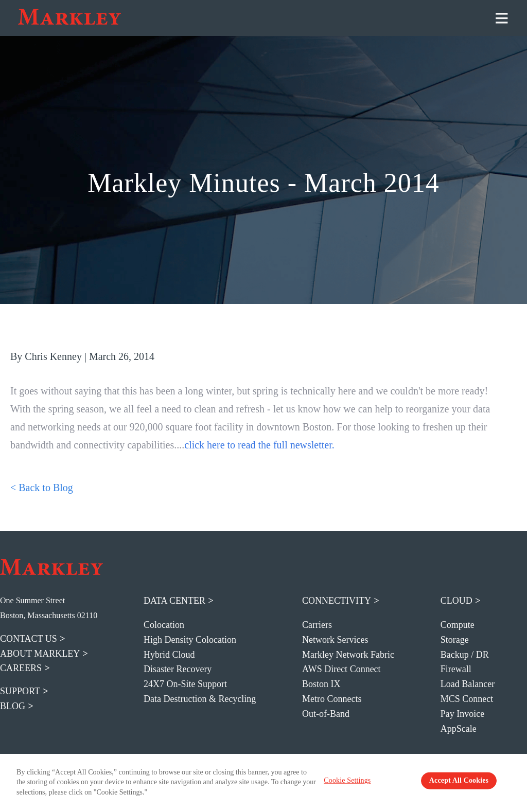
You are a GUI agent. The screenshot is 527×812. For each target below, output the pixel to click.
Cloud (456, 601)
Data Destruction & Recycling (200, 699)
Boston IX (321, 684)
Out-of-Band (326, 714)
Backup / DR (465, 655)
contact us (29, 639)
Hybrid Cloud (169, 655)
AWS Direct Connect (341, 669)
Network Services (335, 640)
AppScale (459, 729)
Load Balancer (468, 684)
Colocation (164, 625)
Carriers (317, 625)
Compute (458, 625)
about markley (40, 654)
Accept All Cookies (444, 783)
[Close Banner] (515, 783)
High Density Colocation (190, 640)
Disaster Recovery (178, 669)
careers (21, 668)
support (20, 691)
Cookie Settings (367, 783)
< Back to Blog (42, 488)
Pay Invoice (462, 714)
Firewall (456, 669)
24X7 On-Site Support (185, 684)
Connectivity (337, 601)
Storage (455, 640)
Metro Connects (332, 699)
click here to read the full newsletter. (259, 445)
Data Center (174, 601)
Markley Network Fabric (348, 655)
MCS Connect (467, 699)
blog (13, 706)
